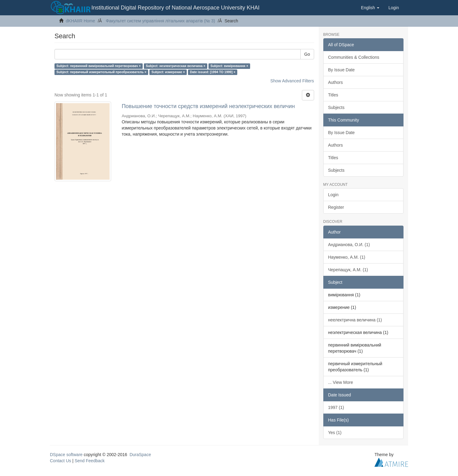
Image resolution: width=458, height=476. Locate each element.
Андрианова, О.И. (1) (349, 245)
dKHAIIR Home (81, 21)
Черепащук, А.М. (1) (348, 270)
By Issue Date (342, 70)
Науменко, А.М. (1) (347, 257)
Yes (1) (335, 433)
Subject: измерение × (168, 72)
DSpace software (66, 455)
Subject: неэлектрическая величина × (176, 66)
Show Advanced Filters (292, 81)
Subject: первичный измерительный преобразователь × (101, 72)
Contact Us (60, 461)
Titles (333, 95)
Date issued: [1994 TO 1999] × (212, 72)
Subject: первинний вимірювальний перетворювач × (98, 66)
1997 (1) (336, 407)
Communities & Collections (354, 57)
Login (333, 195)
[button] (370, 8)
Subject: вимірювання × (229, 66)
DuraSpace (140, 455)
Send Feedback (90, 461)
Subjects (336, 107)
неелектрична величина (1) (355, 320)
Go (307, 54)
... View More (341, 382)
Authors (336, 82)
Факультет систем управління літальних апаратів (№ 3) (160, 21)
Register (336, 207)
